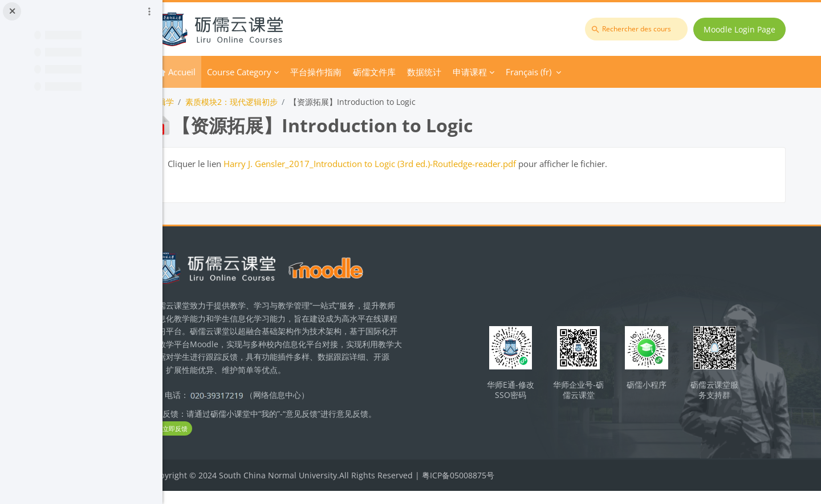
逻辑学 (208, 102)
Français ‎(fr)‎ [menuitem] (574, 72)
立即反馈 (217, 442)
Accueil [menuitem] (227, 72)
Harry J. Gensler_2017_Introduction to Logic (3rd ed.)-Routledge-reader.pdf (415, 164)
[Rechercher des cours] (639, 29)
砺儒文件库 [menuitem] (420, 72)
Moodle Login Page (742, 29)
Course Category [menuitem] (285, 72)
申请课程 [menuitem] (515, 72)
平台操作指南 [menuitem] (361, 72)
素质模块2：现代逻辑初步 (277, 102)
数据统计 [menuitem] (470, 72)
